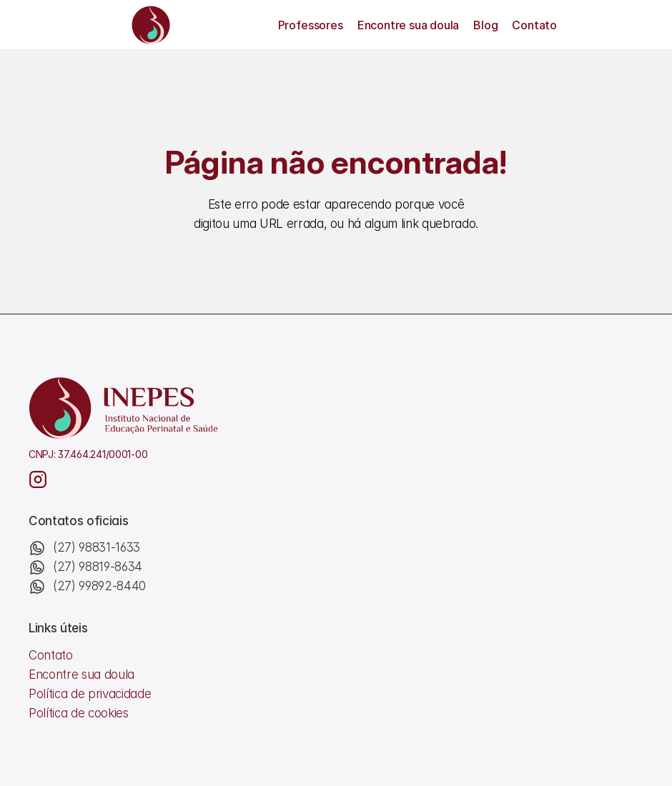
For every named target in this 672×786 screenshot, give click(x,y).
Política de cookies (79, 713)
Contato (534, 25)
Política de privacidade (90, 694)
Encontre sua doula (408, 25)
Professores (311, 25)
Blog (485, 25)
